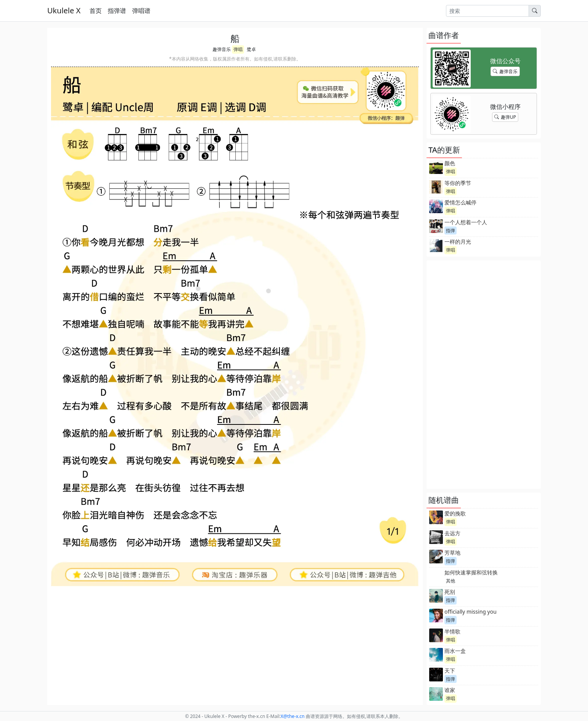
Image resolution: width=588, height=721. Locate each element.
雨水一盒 (455, 651)
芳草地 (452, 553)
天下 (450, 671)
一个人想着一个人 (466, 222)
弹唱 (238, 49)
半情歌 (452, 631)
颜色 (450, 163)
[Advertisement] (484, 375)
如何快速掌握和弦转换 (471, 572)
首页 (96, 11)
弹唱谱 (141, 11)
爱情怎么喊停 (460, 202)
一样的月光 (458, 242)
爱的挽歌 (455, 513)
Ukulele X (64, 10)
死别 (450, 592)
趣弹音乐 (222, 49)
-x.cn (293, 716)
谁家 (450, 690)
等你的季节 (458, 183)
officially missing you (471, 612)
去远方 (452, 533)
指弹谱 (117, 11)
